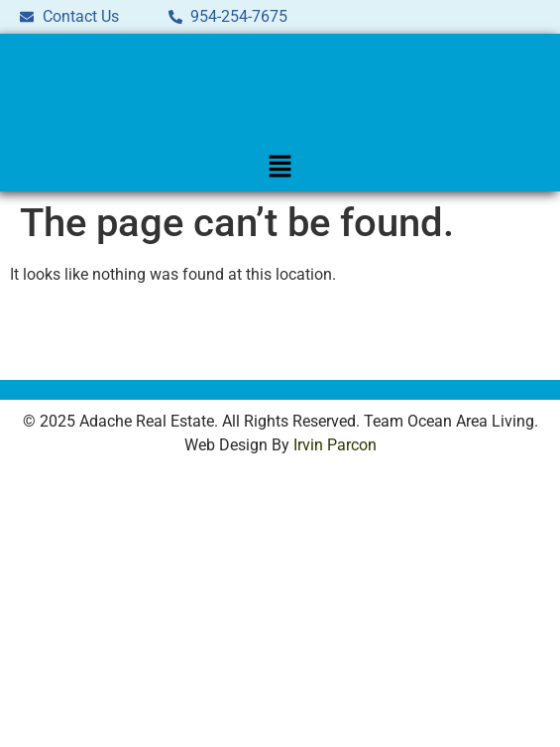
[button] (280, 168)
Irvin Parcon (335, 445)
